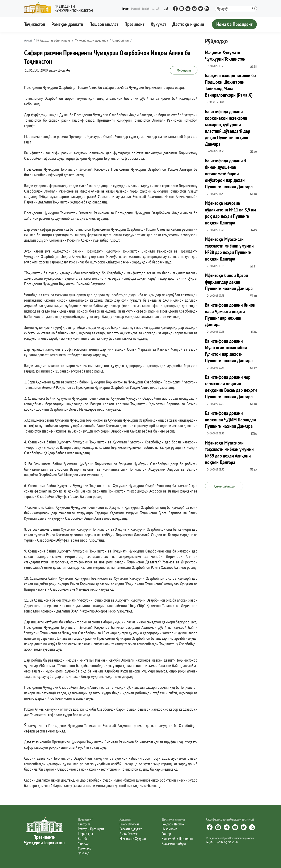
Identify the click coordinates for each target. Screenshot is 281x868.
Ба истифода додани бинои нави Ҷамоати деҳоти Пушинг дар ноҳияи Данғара (230, 315)
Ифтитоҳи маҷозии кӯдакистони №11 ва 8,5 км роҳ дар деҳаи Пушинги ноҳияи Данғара (230, 213)
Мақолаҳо (85, 848)
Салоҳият (84, 824)
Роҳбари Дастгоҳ (173, 824)
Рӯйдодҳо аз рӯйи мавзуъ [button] (53, 40)
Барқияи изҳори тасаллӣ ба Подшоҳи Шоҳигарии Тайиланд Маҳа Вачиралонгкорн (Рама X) (230, 85)
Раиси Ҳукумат (129, 824)
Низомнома (169, 829)
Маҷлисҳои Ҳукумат (133, 839)
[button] (60, 8)
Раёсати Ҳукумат (131, 829)
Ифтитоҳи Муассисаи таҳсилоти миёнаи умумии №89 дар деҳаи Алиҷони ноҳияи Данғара (229, 452)
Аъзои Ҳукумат (129, 834)
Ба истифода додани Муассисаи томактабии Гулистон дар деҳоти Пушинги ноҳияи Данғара (229, 351)
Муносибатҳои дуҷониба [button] (91, 40)
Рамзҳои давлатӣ (67, 24)
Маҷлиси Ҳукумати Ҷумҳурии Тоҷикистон (225, 56)
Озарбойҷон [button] (121, 40)
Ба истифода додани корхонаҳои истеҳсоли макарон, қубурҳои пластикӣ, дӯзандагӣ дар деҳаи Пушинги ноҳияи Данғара (228, 128)
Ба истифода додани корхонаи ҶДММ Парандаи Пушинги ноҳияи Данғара (230, 420)
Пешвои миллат (104, 24)
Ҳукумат (158, 24)
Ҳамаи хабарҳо (224, 486)
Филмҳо (83, 843)
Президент (134, 24)
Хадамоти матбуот (174, 843)
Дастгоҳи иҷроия (188, 24)
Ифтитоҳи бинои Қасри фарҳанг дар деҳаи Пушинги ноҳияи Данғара (229, 282)
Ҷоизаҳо (84, 853)
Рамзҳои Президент (91, 829)
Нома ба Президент (234, 24)
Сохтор (166, 834)
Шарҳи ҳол (85, 834)
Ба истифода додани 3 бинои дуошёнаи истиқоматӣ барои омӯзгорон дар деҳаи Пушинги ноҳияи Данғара (229, 174)
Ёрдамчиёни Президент (177, 839)
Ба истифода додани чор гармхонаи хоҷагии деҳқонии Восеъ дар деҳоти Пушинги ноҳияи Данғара (231, 387)
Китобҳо (84, 839)
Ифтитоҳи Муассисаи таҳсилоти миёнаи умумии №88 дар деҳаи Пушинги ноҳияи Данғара (229, 249)
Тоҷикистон (35, 24)
